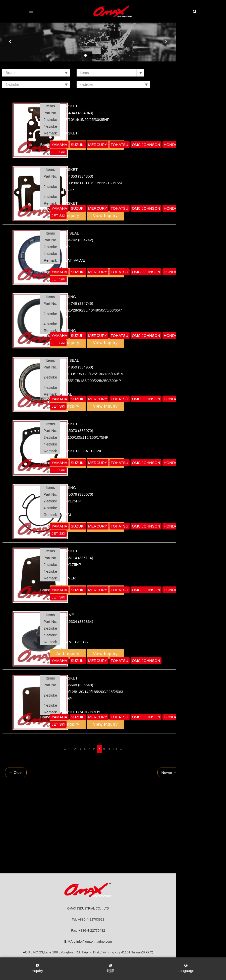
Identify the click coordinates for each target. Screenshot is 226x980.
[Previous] (85, 739)
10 (135, 739)
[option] (113, 42)
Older (36, 762)
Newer (189, 762)
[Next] (141, 739)
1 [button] (110, 55)
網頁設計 (154, 954)
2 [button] (116, 55)
